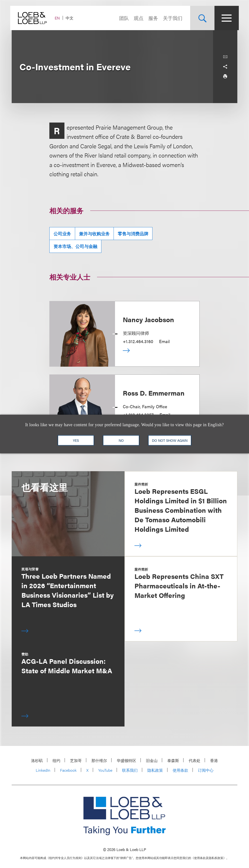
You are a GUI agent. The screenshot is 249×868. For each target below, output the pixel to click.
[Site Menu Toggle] (225, 18)
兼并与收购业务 (94, 234)
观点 (137, 18)
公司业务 (62, 234)
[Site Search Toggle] (201, 18)
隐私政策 (155, 770)
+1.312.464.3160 (138, 341)
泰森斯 (173, 760)
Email (164, 341)
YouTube (105, 770)
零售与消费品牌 (133, 234)
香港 (214, 760)
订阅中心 (206, 770)
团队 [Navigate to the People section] (123, 18)
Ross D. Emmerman (154, 393)
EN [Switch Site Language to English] (59, 18)
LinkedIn (43, 770)
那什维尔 (99, 760)
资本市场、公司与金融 (75, 246)
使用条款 (180, 770)
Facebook (68, 770)
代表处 (195, 760)
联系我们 (130, 770)
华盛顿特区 (126, 760)
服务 (152, 18)
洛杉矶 (37, 760)
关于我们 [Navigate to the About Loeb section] (171, 18)
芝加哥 (76, 760)
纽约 (56, 760)
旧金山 (152, 760)
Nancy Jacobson (148, 319)
